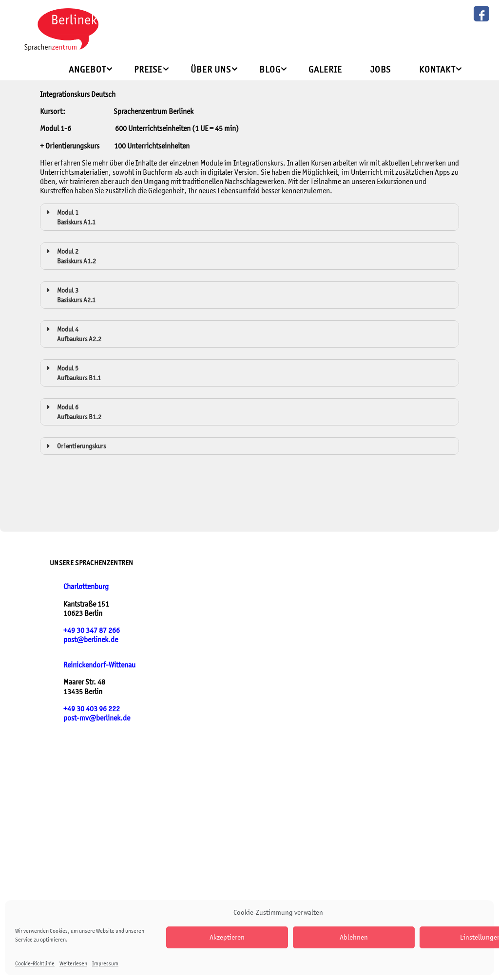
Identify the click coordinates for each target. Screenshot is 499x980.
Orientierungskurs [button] (75, 446)
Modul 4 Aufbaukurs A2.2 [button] (73, 333)
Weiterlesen (73, 963)
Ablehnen (354, 937)
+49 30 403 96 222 (92, 709)
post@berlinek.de (91, 639)
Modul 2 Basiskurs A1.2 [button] (70, 256)
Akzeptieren (227, 937)
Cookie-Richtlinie (35, 963)
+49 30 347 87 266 (92, 630)
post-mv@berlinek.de (97, 718)
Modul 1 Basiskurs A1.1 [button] (70, 217)
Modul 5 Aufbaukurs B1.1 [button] (72, 372)
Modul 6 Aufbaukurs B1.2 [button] (73, 411)
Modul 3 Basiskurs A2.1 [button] (70, 295)
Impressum (105, 963)
